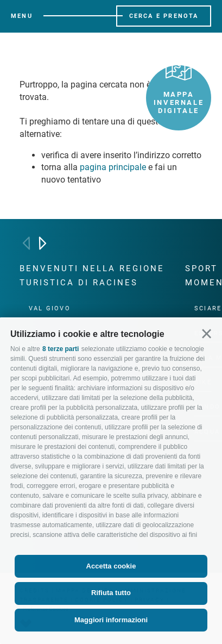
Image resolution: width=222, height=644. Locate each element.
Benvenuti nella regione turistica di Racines (92, 276)
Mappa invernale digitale (179, 90)
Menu (22, 16)
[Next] (43, 243)
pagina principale (113, 167)
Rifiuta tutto (111, 593)
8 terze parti (61, 349)
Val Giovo (50, 308)
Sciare (208, 308)
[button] (207, 334)
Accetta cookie (111, 566)
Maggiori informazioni (111, 620)
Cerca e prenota (164, 16)
